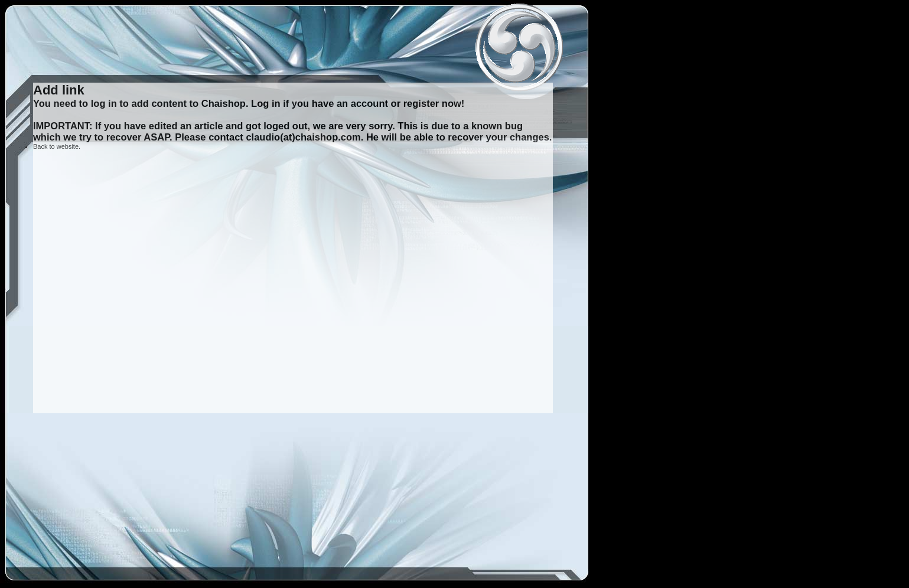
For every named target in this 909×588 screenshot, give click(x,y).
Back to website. (57, 146)
